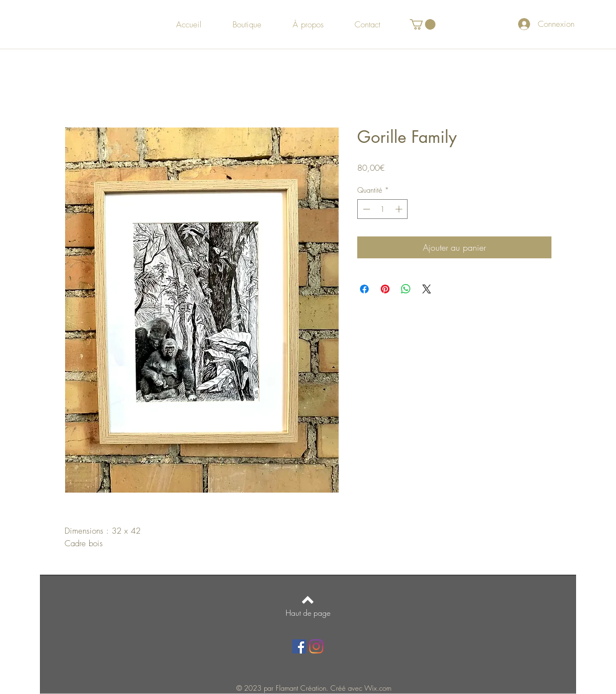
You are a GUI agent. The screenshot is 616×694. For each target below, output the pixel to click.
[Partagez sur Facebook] (364, 289)
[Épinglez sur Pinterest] (385, 289)
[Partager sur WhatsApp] (406, 289)
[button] (423, 24)
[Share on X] (427, 289)
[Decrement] (365, 209)
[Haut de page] (308, 613)
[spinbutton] (383, 209)
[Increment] (400, 209)
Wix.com (378, 688)
